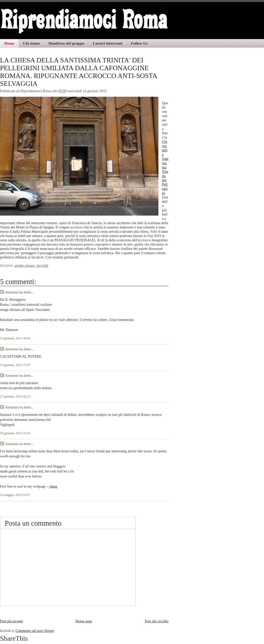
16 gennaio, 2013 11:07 (15, 365)
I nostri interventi (108, 43)
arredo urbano (25, 265)
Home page (84, 621)
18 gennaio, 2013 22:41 (15, 433)
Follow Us (139, 43)
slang (53, 486)
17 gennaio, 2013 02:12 (15, 396)
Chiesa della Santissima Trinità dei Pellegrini (165, 167)
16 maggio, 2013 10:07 (15, 495)
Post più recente (11, 621)
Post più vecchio (157, 621)
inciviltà (42, 265)
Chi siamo (31, 43)
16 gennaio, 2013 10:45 (15, 338)
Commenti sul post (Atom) (35, 631)
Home (9, 43)
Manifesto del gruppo (66, 43)
